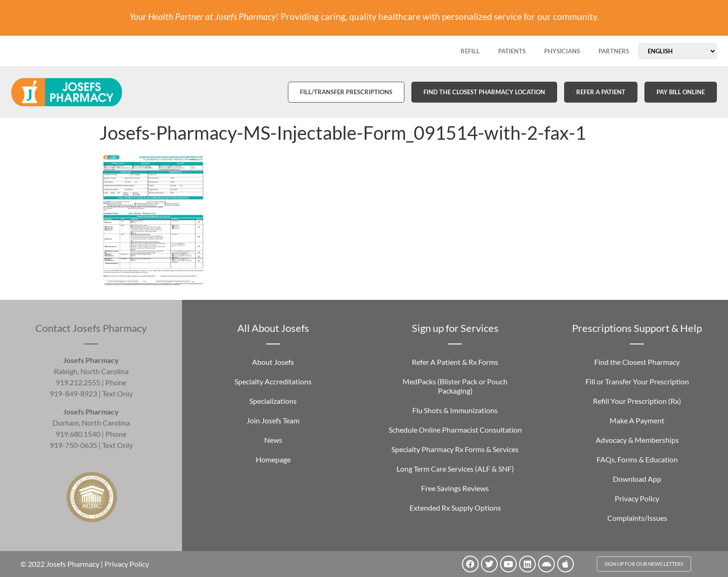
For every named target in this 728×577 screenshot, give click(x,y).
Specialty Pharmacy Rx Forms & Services (455, 449)
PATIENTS (512, 51)
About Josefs (273, 362)
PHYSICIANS (562, 51)
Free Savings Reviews (455, 488)
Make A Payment (637, 420)
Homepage (273, 459)
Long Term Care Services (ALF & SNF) (455, 469)
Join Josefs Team (273, 420)
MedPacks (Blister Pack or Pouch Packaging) (455, 386)
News (273, 440)
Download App (637, 479)
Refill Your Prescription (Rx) (637, 401)
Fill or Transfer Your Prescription (637, 381)
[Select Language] (678, 51)
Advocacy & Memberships (637, 440)
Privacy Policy (637, 498)
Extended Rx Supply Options (455, 508)
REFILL (470, 51)
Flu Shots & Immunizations (455, 410)
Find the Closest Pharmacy (637, 362)
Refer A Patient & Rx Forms (455, 362)
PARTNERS (614, 51)
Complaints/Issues (637, 518)
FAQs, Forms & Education (637, 459)
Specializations (273, 401)
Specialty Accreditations (273, 381)
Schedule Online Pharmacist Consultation (455, 430)
